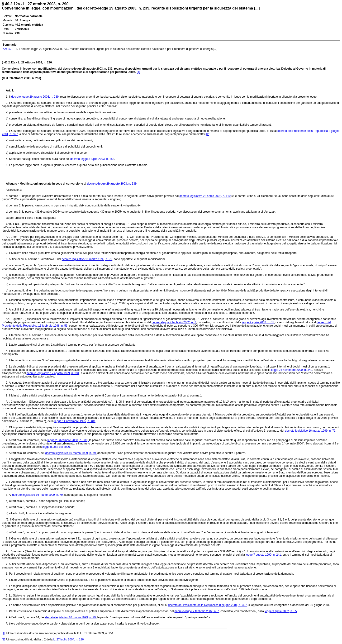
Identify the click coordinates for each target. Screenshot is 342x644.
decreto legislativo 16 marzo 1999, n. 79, (71, 453)
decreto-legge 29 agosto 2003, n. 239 (35, 97)
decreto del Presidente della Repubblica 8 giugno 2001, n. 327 (208, 605)
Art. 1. (10, 91)
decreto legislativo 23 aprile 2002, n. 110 (205, 196)
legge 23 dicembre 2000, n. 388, (68, 440)
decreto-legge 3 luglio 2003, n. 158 (92, 159)
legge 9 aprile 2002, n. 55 (258, 322)
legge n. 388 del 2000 (56, 447)
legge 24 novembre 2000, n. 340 (292, 370)
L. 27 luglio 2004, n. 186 (68, 639)
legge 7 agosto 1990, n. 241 (263, 555)
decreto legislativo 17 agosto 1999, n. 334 (53, 373)
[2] (208, 134)
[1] (138, 72)
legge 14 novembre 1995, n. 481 (75, 421)
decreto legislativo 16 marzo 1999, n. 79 (87, 259)
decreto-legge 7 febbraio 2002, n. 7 (174, 322)
